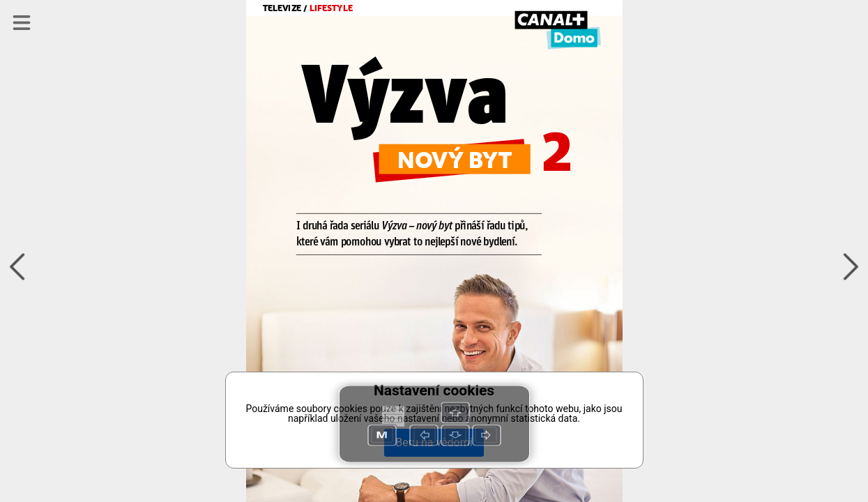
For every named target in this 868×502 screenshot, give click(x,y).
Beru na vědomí (434, 442)
